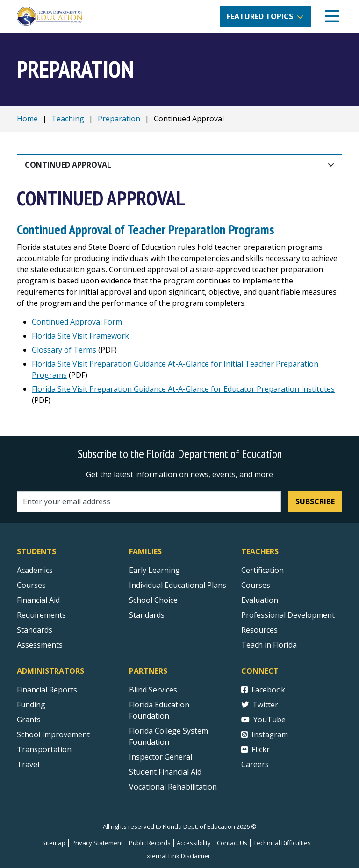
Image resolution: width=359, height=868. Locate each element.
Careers (255, 764)
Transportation (44, 749)
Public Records (150, 843)
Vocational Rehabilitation (173, 787)
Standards (147, 615)
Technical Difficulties (282, 843)
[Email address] (149, 502)
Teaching (68, 119)
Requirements (41, 615)
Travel (28, 764)
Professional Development (288, 615)
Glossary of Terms (64, 350)
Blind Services (153, 690)
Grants (29, 720)
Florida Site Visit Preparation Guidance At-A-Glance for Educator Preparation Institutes (183, 389)
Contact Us (232, 843)
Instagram (265, 734)
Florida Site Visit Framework (80, 336)
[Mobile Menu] (332, 17)
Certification (262, 570)
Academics (35, 570)
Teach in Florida (269, 645)
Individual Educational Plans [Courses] (178, 585)
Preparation (119, 119)
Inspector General (161, 757)
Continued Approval (68, 165)
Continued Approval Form (77, 322)
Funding (31, 705)
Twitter (260, 705)
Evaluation (260, 600)
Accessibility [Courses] (194, 843)
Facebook (263, 690)
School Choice (153, 600)
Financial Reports (47, 690)
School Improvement (53, 734)
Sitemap (54, 843)
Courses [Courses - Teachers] (256, 585)
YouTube (263, 720)
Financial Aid (38, 600)
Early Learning (154, 570)
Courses (31, 585)
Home (27, 119)
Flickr (255, 749)
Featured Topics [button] (260, 16)
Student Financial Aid (165, 772)
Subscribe (315, 501)
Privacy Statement (97, 843)
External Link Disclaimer (177, 856)
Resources (259, 630)
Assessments (40, 645)
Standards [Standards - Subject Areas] (35, 630)
